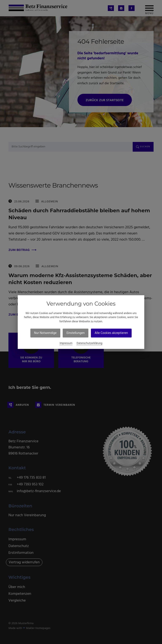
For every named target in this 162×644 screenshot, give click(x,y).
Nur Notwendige (45, 333)
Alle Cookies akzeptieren (111, 333)
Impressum (66, 343)
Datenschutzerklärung (89, 343)
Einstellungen (76, 333)
